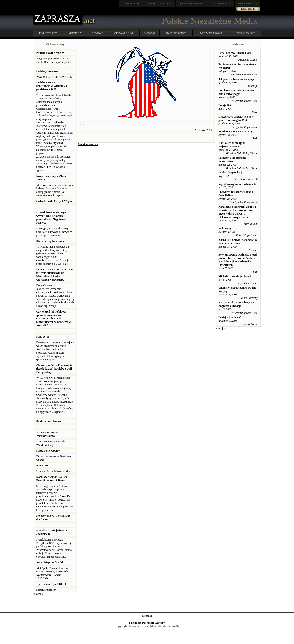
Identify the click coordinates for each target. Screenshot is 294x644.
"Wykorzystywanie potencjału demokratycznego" (236, 92)
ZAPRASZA (159, 3)
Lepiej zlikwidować (230, 317)
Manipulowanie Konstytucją (235, 132)
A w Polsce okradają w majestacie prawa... (232, 145)
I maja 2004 (225, 105)
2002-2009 (150, 33)
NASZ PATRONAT (176, 33)
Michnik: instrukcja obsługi (235, 276)
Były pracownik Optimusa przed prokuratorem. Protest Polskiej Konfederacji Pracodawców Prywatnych (237, 260)
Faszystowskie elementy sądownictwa (232, 159)
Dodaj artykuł (248, 9)
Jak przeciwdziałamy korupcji (236, 79)
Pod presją (225, 228)
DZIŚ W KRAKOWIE (211, 33)
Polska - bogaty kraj (230, 173)
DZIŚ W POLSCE (246, 33)
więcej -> (39, 594)
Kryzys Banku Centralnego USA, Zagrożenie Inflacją (238, 304)
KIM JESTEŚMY (48, 33)
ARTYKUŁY (75, 33)
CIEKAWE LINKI (124, 33)
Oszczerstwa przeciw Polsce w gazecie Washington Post (236, 118)
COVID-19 (98, 33)
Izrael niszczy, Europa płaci (234, 53)
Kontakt (147, 616)
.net (131, 3)
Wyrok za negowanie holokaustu (237, 184)
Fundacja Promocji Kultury (147, 623)
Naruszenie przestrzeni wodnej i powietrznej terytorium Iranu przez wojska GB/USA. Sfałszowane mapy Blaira (237, 212)
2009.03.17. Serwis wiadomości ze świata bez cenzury (238, 242)
